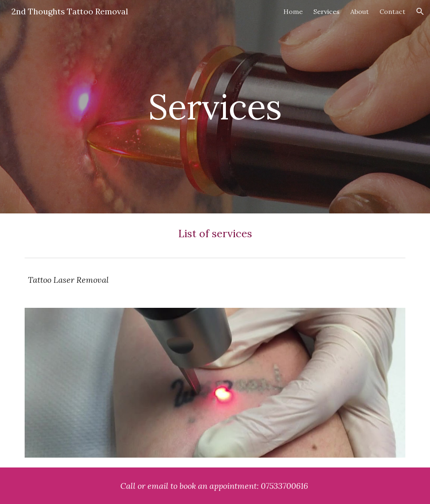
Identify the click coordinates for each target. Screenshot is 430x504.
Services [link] (327, 11)
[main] (215, 107)
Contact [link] (392, 11)
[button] (420, 11)
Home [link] (293, 11)
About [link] (360, 11)
